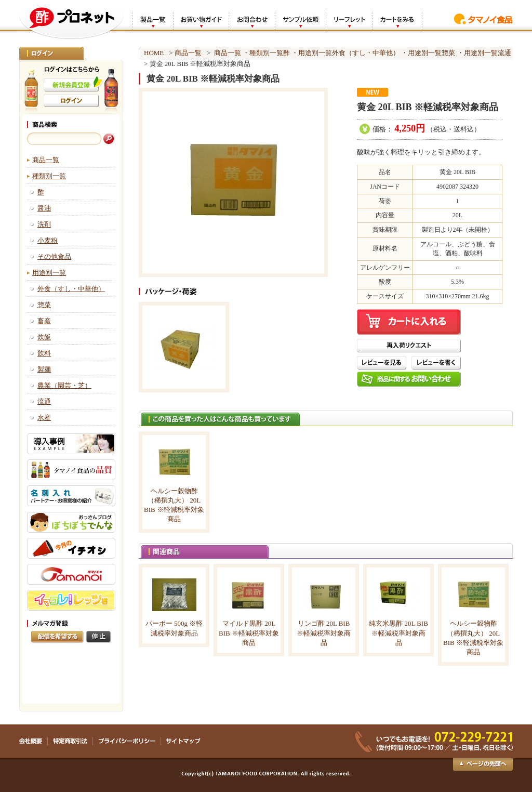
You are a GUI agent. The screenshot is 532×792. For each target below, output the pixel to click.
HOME (154, 53)
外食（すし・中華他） (71, 289)
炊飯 (44, 337)
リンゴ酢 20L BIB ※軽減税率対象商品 (324, 633)
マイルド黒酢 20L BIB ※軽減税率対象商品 (249, 633)
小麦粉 (48, 240)
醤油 (44, 208)
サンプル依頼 (300, 20)
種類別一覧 (49, 176)
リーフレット (349, 20)
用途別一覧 (49, 273)
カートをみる (397, 20)
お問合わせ (252, 20)
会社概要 (34, 741)
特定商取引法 (70, 741)
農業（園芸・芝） (64, 385)
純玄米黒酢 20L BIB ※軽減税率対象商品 (398, 633)
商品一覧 (46, 160)
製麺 (44, 369)
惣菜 (44, 305)
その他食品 (54, 256)
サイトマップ (183, 741)
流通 (44, 401)
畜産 (44, 321)
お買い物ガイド (201, 20)
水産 (44, 418)
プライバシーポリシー (127, 741)
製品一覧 (152, 20)
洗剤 (44, 224)
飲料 (44, 353)
